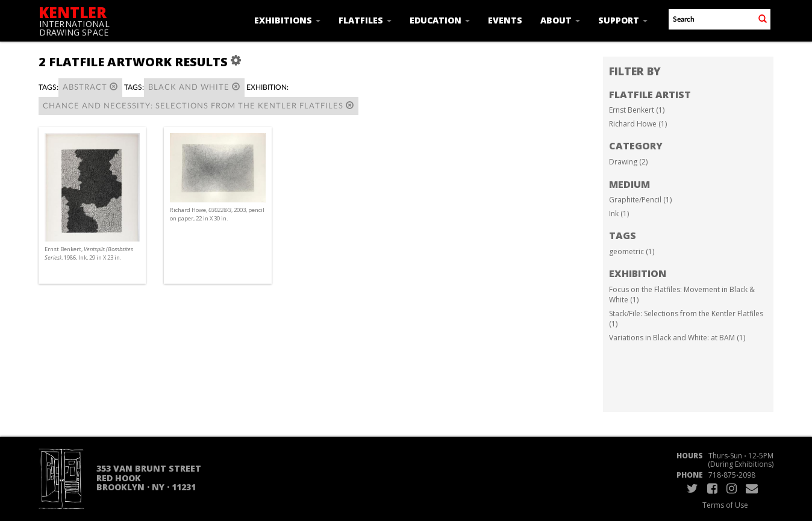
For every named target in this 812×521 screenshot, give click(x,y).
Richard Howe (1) (638, 124)
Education (440, 20)
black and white (194, 87)
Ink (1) (619, 214)
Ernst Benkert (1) (637, 110)
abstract (90, 87)
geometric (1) (632, 251)
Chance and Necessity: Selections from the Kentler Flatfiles (198, 106)
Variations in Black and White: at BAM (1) (677, 338)
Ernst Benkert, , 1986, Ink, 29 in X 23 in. (89, 253)
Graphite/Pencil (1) (640, 200)
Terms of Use (725, 505)
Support (623, 20)
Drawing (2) (628, 162)
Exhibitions (287, 20)
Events (505, 20)
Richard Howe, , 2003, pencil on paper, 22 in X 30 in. (217, 214)
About (560, 20)
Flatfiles (365, 20)
